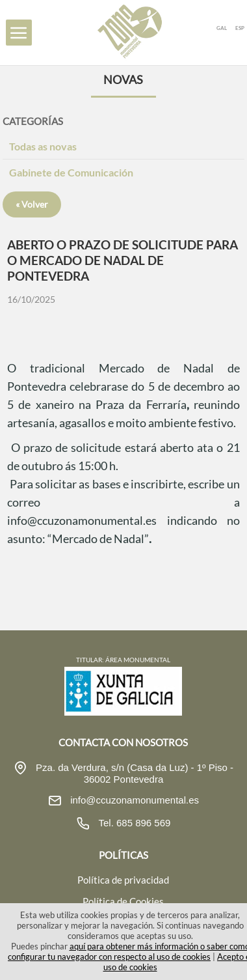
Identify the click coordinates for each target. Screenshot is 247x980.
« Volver (32, 204)
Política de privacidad (123, 880)
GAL (222, 28)
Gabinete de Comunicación (71, 172)
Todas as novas (43, 146)
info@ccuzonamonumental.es (133, 800)
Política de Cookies (123, 901)
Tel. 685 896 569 (134, 823)
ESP (240, 28)
